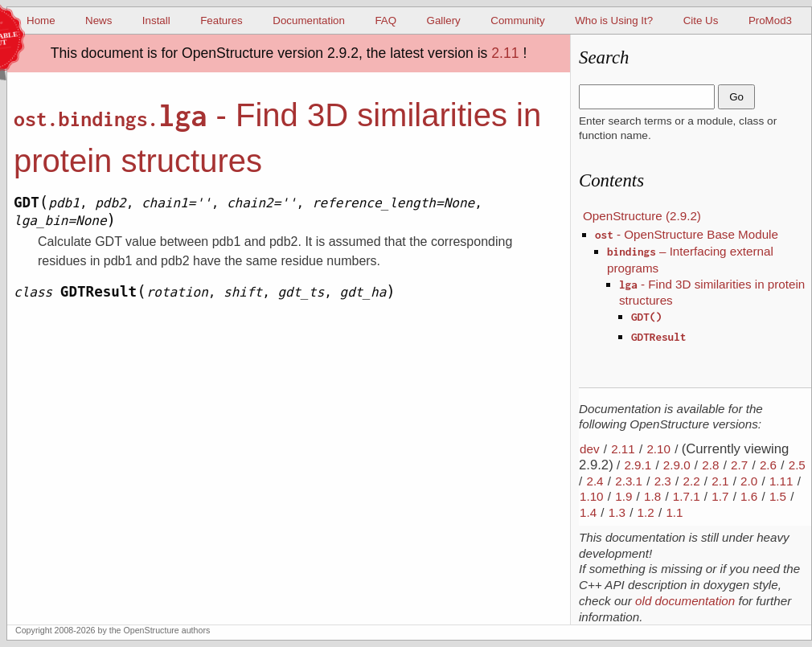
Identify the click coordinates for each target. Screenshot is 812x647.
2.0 (749, 481)
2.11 (505, 53)
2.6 (768, 465)
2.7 (739, 465)
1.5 (778, 496)
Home (41, 20)
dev (590, 449)
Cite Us (701, 20)
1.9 (623, 496)
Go (736, 97)
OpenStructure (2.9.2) (642, 216)
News (98, 20)
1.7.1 (687, 496)
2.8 (710, 465)
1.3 (617, 512)
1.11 (781, 481)
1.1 (674, 512)
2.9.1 (638, 465)
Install (156, 20)
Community (517, 20)
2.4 (595, 481)
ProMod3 (770, 20)
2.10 (658, 449)
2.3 (663, 481)
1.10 (592, 496)
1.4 (588, 512)
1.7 (720, 496)
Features (221, 20)
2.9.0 (677, 465)
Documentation (309, 20)
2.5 (797, 465)
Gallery (444, 20)
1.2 (646, 512)
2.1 (720, 481)
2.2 (692, 481)
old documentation (685, 601)
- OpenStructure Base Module (687, 234)
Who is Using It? (614, 20)
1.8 (652, 496)
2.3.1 (629, 481)
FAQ (385, 20)
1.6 (749, 496)
